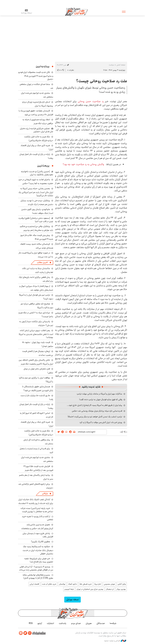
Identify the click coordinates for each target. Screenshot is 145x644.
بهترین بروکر (121, 589)
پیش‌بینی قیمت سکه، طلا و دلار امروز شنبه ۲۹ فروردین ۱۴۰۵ (37, 237)
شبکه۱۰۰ (113, 623)
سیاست (111, 65)
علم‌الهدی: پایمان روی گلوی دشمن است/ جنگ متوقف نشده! (37, 211)
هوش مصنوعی (109, 584)
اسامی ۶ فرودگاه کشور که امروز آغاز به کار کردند (37, 415)
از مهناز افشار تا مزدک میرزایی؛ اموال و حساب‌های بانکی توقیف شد (36, 288)
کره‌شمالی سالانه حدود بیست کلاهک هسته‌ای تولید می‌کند (37, 246)
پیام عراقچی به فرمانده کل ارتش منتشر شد (38, 442)
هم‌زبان (89, 623)
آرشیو (40, 623)
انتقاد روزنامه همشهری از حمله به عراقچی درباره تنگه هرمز (38, 121)
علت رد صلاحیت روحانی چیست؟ (102, 81)
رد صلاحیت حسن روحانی (91, 101)
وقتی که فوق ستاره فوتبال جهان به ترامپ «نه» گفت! (101, 400)
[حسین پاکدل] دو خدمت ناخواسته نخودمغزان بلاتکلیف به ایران (37, 173)
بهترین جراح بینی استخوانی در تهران (90, 589)
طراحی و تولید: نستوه (115, 641)
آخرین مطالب (42, 262)
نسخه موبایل (72, 599)
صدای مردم (76, 623)
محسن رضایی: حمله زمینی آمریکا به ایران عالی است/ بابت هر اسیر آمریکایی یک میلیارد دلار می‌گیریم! (36, 192)
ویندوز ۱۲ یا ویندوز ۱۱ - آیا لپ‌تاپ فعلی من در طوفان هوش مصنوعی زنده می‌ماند (36, 568)
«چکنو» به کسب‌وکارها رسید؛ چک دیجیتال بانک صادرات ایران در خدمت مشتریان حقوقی (38, 550)
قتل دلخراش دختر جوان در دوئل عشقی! (38, 371)
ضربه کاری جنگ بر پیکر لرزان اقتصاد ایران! (37, 147)
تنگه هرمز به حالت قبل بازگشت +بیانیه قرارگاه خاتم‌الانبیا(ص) (39, 139)
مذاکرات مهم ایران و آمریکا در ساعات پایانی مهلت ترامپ (99, 394)
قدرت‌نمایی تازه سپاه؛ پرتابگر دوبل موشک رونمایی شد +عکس (97, 411)
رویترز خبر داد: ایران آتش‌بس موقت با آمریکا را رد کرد (101, 422)
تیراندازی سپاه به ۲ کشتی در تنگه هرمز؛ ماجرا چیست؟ (36, 315)
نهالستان (62, 584)
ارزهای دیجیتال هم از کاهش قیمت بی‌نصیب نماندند (38, 353)
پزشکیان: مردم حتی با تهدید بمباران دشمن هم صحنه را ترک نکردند (37, 202)
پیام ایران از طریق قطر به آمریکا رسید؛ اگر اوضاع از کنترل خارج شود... (95, 405)
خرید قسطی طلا (86, 584)
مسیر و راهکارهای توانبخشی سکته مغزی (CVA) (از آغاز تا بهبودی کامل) (38, 576)
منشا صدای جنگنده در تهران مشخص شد (36, 86)
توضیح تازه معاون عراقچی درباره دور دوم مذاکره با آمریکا (37, 306)
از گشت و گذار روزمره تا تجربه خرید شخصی (38, 518)
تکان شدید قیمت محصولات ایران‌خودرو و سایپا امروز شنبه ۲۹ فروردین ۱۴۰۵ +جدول (36, 76)
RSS (31, 623)
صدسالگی (101, 623)
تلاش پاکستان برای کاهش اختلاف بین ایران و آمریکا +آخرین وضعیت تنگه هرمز (36, 362)
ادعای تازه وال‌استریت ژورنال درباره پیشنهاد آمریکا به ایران (38, 104)
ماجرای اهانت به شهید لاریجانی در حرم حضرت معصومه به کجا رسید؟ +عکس (36, 181)
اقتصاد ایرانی (34, 584)
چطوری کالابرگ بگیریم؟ (41, 542)
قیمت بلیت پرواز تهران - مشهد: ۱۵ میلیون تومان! (38, 344)
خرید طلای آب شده (49, 584)
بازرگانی (45, 494)
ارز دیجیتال (110, 589)
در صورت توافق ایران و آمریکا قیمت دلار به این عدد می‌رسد (36, 255)
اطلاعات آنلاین (76, 12)
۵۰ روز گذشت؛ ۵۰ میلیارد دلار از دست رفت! (37, 397)
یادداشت (63, 623)
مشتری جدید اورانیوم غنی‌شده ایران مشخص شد (37, 459)
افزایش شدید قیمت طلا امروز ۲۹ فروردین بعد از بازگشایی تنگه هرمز (38, 468)
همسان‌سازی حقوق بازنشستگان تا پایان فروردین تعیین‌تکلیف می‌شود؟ (38, 388)
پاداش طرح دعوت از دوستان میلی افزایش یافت (38, 535)
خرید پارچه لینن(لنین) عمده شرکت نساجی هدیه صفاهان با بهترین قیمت (37, 510)
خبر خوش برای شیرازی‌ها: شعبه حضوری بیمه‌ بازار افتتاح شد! (39, 560)
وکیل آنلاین (122, 584)
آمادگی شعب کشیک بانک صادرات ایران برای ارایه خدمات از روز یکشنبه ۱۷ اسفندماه (36, 501)
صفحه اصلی (121, 65)
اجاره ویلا (98, 584)
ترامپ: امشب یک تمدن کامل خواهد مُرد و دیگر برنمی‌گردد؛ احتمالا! (95, 417)
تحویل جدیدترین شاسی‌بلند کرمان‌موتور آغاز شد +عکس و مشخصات (37, 527)
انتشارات (50, 623)
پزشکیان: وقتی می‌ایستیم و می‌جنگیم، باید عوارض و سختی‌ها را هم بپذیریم (36, 228)
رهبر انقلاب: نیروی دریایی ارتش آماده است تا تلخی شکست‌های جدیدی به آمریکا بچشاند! (36, 334)
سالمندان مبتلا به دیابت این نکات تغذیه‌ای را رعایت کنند (38, 270)
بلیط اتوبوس (69, 589)
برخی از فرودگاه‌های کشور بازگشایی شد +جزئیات (36, 486)
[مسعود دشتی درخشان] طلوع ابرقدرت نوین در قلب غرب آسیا (36, 220)
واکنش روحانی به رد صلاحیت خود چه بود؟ (84, 164)
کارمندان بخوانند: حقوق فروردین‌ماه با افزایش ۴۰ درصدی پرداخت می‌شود (36, 113)
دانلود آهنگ (72, 584)
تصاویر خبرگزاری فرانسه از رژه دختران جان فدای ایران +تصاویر (37, 130)
